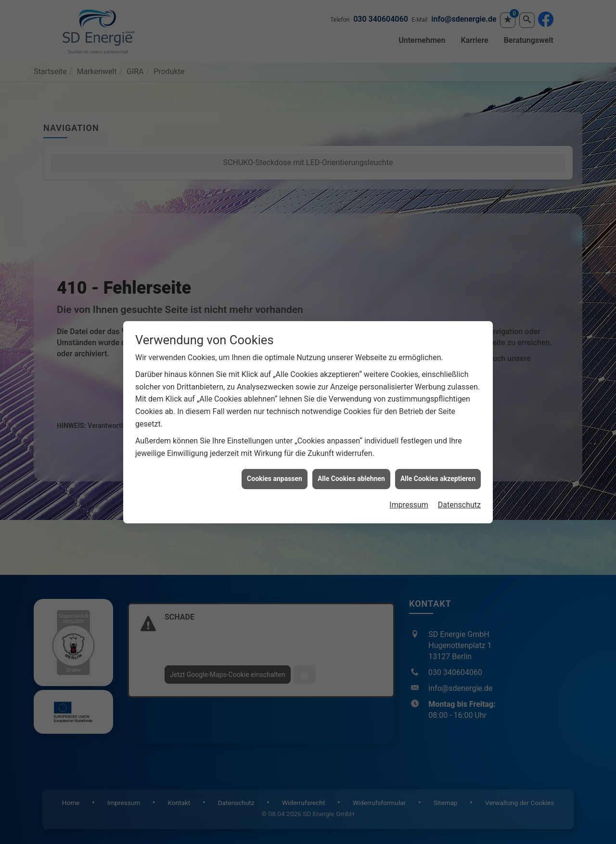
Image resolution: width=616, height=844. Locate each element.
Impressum (409, 487)
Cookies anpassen (275, 460)
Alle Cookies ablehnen (351, 460)
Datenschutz (459, 487)
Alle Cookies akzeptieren (438, 460)
